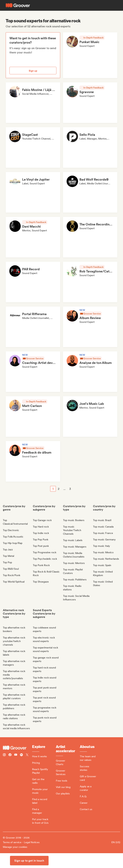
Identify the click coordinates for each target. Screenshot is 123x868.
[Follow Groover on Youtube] (16, 755)
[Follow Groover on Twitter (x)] (27, 755)
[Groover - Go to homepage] (17, 748)
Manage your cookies (15, 847)
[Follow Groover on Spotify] (21, 755)
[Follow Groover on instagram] (4, 755)
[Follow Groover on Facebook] (10, 755)
